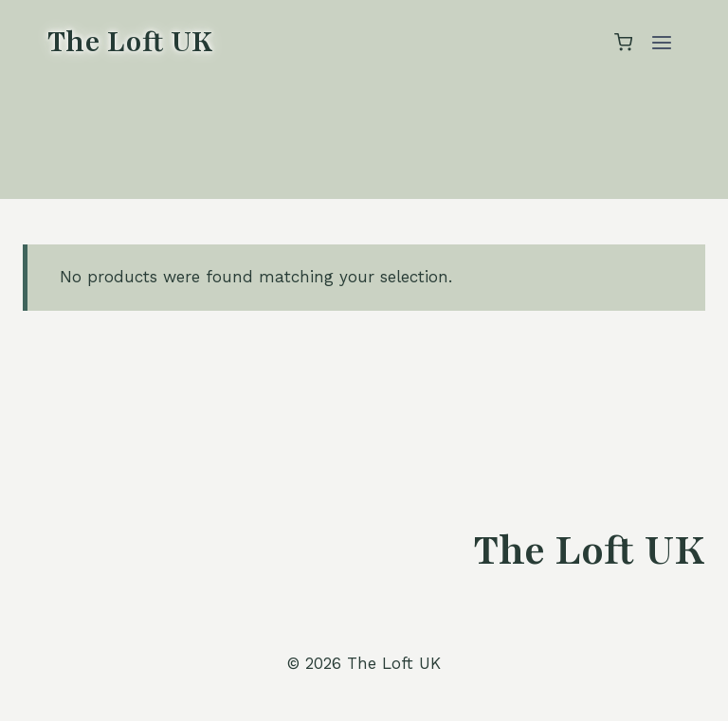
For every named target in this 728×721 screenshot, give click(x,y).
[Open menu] (661, 42)
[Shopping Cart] (623, 42)
